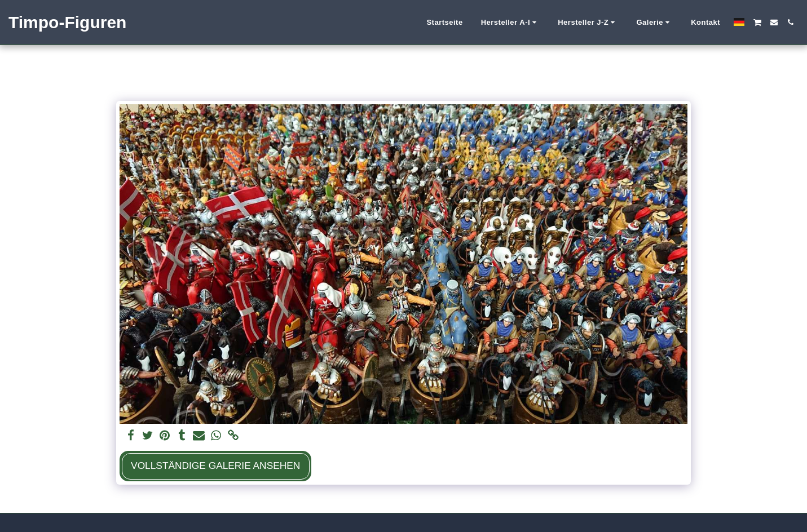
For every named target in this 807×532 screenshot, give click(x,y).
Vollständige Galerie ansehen (215, 466)
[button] (511, 23)
